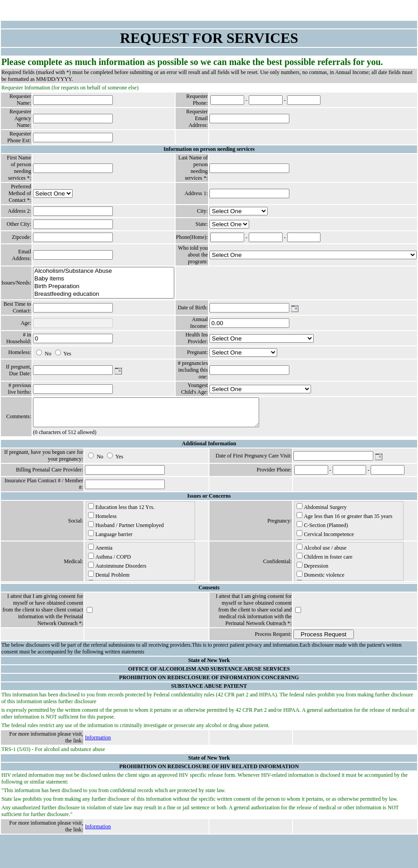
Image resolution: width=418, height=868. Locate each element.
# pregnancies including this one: (193, 370)
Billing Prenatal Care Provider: (49, 475)
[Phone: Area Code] (227, 100)
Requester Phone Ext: (19, 137)
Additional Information (209, 449)
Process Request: (274, 639)
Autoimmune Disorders (117, 571)
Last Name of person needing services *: (193, 168)
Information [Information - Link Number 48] (98, 832)
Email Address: (21, 255)
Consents (209, 593)
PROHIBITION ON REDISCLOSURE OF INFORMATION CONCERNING (209, 683)
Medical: (74, 567)
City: (202, 211)
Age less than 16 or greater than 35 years (344, 521)
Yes (67, 354)
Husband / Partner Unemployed (126, 530)
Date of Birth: (193, 308)
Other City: (19, 224)
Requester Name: (20, 100)
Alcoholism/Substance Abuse (104, 271)
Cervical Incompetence (325, 539)
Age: (26, 323)
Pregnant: (197, 352)
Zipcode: (21, 237)
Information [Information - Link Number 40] (98, 743)
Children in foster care (325, 562)
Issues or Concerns (209, 501)
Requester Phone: (197, 100)
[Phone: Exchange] (266, 100)
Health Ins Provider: (197, 338)
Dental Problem (109, 580)
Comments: (19, 419)
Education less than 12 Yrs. (121, 512)
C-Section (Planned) (322, 530)
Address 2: (19, 211)
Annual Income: (199, 323)
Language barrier (110, 539)
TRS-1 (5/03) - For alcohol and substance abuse (53, 755)
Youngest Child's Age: (194, 389)
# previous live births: (19, 389)
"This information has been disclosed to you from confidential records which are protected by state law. (114, 796)
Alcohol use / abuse (321, 553)
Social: (76, 526)
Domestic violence (320, 580)
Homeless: (20, 352)
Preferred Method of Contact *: (20, 193)
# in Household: (19, 338)
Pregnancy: (279, 526)
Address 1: (196, 193)
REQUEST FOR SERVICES (209, 38)
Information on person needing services (209, 149)
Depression (312, 571)
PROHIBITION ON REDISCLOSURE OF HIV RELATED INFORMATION (209, 772)
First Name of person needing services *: (19, 168)
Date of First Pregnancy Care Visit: (253, 461)
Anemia (100, 553)
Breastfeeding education (104, 294)
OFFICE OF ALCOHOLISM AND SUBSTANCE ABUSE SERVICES (209, 674)
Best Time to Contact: (17, 307)
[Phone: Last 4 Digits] (304, 100)
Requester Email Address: (197, 118)
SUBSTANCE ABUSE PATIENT (209, 691)
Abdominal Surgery (322, 512)
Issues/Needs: (16, 283)
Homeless (102, 521)
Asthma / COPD (109, 562)
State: (202, 224)
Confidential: (277, 567)
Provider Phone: (274, 475)
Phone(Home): (192, 237)
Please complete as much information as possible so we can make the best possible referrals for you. (192, 62)
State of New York (209, 666)
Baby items (104, 279)
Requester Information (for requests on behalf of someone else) (70, 88)
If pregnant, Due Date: (19, 370)
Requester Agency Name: (20, 118)
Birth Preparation (104, 287)
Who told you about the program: (193, 255)
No (48, 354)
